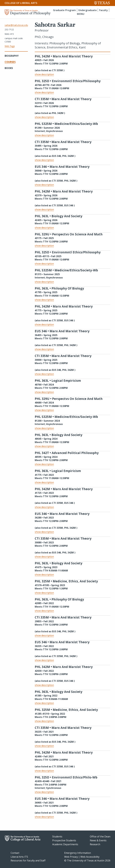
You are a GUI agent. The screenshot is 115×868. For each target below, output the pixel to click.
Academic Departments (65, 844)
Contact (15, 853)
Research (95, 844)
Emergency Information (78, 853)
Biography (12, 56)
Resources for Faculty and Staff (28, 861)
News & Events (98, 840)
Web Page (10, 46)
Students (57, 837)
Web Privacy (71, 857)
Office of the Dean (100, 837)
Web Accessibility (90, 857)
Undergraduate (88, 10)
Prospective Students (64, 840)
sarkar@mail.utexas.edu (16, 25)
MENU (81, 14)
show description (44, 74)
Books (9, 68)
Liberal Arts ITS (19, 857)
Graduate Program (64, 10)
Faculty (103, 10)
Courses (10, 62)
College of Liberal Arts (21, 3)
